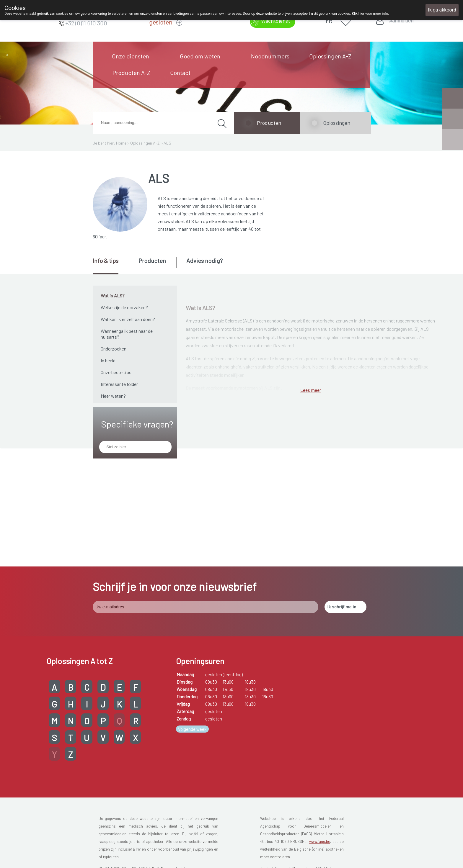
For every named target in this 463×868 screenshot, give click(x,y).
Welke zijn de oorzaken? (124, 307)
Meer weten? (113, 396)
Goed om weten (200, 56)
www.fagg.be (320, 790)
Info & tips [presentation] (106, 261)
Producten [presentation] (152, 261)
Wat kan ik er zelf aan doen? (128, 319)
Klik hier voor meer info (370, 14)
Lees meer (311, 508)
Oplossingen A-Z (330, 56)
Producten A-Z (131, 73)
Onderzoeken (114, 349)
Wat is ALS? (113, 295)
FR (329, 21)
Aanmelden (401, 21)
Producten (269, 123)
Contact (180, 73)
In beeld (108, 360)
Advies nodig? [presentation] (204, 261)
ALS (167, 143)
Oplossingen (337, 123)
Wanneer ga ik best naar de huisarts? (127, 334)
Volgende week (192, 677)
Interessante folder (119, 384)
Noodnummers (270, 56)
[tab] (110, 266)
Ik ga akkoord (442, 10)
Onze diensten (131, 56)
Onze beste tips (116, 372)
